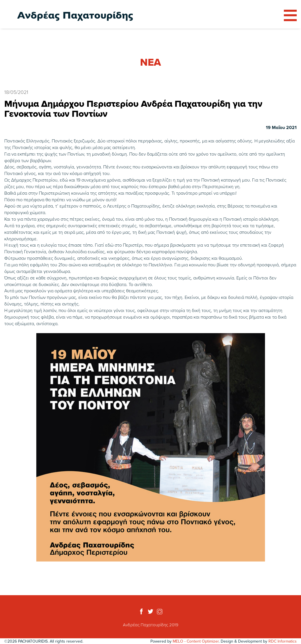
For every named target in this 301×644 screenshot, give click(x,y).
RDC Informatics (283, 641)
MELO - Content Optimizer (196, 641)
